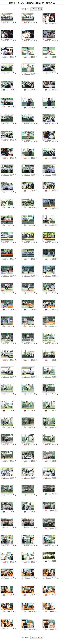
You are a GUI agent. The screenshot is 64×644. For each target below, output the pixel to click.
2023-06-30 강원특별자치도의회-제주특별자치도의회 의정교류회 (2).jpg (31, 22)
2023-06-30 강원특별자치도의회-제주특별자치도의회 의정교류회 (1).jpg (10, 22)
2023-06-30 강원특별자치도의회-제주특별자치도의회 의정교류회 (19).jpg (10, 123)
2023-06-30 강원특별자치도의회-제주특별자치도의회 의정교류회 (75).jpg (52, 427)
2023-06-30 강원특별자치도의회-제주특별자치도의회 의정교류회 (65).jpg (31, 377)
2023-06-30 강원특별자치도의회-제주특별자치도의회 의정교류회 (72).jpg (52, 411)
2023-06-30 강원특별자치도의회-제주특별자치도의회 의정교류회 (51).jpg (52, 293)
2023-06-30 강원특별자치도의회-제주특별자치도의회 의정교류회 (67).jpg (10, 394)
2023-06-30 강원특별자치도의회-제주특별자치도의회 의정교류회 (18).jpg (52, 108)
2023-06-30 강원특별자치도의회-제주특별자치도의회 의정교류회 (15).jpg (52, 90)
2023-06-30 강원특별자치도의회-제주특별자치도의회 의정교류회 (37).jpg (10, 225)
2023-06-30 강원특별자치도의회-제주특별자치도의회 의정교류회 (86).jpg (31, 495)
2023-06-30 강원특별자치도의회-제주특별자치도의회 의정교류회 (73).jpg (10, 427)
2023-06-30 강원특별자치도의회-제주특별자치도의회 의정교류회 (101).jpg (52, 561)
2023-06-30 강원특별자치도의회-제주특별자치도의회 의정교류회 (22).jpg (10, 140)
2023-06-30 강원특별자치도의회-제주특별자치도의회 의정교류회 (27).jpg (52, 158)
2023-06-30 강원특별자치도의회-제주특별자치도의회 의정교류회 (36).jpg (52, 209)
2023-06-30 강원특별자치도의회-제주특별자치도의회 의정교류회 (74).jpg (31, 427)
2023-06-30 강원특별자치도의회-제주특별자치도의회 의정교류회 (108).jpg (10, 612)
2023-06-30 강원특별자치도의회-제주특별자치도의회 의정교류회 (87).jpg (52, 494)
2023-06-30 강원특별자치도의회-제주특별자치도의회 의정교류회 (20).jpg (31, 123)
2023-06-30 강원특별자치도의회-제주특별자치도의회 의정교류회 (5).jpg (31, 40)
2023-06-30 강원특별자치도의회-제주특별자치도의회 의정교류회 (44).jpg (31, 259)
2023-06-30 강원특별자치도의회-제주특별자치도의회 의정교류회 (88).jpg (10, 512)
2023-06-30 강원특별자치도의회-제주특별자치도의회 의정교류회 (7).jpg (10, 57)
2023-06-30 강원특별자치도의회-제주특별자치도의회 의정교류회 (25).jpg (10, 158)
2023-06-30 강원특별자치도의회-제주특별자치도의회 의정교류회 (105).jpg (10, 595)
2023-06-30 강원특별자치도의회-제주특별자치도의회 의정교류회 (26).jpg (31, 158)
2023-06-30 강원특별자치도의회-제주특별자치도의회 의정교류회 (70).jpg (10, 411)
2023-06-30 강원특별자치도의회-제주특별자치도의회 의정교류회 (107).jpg (52, 595)
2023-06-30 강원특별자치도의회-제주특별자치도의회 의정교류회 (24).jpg (52, 141)
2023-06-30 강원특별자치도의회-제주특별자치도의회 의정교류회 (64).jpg (10, 377)
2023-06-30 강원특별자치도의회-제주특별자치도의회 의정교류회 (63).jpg (52, 360)
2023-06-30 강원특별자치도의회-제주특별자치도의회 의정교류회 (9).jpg (52, 57)
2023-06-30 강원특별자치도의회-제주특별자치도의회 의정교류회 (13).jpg (10, 90)
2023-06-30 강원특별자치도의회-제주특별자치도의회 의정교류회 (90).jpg (52, 510)
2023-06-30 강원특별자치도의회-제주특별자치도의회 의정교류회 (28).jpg (10, 175)
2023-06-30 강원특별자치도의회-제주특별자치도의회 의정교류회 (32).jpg (31, 191)
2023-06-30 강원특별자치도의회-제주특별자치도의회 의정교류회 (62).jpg (31, 360)
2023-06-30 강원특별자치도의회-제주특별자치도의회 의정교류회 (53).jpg (31, 310)
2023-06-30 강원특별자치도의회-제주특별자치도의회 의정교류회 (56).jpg (31, 326)
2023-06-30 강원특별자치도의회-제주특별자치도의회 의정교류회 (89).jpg (31, 512)
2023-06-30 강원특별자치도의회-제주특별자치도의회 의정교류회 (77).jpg (31, 444)
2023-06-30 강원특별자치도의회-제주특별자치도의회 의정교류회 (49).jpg (10, 293)
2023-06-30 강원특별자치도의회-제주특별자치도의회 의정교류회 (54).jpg (52, 310)
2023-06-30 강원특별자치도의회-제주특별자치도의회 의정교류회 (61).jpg (10, 360)
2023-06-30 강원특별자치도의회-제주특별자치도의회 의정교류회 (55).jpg (10, 326)
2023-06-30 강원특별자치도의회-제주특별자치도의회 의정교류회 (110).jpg (52, 612)
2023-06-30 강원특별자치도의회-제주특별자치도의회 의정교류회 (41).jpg (31, 242)
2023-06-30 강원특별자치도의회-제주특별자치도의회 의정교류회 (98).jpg (52, 545)
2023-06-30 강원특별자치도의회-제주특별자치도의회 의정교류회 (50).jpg (31, 293)
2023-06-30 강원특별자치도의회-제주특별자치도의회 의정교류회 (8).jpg (31, 57)
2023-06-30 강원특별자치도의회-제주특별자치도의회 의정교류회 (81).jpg (52, 461)
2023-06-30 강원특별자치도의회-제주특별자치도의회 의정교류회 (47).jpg (31, 276)
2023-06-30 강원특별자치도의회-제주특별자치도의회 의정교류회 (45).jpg (52, 259)
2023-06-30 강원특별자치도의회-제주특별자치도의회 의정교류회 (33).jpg (52, 191)
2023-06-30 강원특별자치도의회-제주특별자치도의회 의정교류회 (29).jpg (31, 175)
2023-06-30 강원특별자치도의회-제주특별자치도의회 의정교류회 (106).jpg (31, 595)
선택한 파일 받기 (37, 9)
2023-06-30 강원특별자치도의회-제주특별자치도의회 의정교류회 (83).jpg (31, 478)
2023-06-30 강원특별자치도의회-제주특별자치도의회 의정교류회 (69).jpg (52, 394)
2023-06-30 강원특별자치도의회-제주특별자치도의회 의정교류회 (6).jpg (52, 40)
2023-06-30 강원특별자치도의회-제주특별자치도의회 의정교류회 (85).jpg (10, 495)
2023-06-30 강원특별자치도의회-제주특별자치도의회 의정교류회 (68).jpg (31, 394)
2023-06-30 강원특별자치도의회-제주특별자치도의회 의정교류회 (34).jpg (10, 207)
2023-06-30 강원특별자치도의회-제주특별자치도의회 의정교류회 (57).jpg (52, 326)
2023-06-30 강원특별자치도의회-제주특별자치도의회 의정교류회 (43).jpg (10, 259)
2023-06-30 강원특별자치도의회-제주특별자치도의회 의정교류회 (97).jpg (31, 545)
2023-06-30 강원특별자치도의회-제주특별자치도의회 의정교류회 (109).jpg (31, 612)
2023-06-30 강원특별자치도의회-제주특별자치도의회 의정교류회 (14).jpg (31, 90)
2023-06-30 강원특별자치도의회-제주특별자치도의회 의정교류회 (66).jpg (52, 377)
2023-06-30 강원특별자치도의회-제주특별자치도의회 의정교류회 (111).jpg (10, 628)
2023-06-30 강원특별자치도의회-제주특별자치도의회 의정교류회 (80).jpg (31, 461)
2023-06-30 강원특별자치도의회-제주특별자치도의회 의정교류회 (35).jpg (31, 207)
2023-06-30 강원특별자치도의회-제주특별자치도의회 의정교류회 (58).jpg (10, 343)
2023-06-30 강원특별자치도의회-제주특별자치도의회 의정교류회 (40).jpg (10, 242)
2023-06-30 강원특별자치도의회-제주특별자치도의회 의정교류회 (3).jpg (52, 23)
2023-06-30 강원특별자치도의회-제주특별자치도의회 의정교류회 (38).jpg (31, 225)
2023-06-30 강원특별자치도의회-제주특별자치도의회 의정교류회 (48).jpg (52, 276)
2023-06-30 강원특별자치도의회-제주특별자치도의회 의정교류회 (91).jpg (10, 527)
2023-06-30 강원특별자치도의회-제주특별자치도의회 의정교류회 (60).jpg (52, 343)
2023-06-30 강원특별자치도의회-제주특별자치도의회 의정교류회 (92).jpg (31, 527)
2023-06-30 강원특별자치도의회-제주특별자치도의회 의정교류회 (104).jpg (52, 578)
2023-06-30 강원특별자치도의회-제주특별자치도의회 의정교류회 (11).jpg (31, 74)
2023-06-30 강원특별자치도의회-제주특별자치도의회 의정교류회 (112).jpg (31, 629)
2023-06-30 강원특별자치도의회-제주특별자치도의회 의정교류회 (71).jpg (31, 411)
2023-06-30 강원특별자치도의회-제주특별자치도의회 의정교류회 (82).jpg (10, 478)
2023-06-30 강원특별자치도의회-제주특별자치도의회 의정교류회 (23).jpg (31, 141)
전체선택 (26, 9)
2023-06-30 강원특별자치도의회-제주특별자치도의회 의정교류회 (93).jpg (52, 528)
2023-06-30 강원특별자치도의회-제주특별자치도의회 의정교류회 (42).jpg (52, 242)
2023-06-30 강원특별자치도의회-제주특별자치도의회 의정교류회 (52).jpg (10, 310)
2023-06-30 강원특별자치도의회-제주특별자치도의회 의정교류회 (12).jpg (52, 73)
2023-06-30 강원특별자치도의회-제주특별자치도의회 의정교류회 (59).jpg (31, 343)
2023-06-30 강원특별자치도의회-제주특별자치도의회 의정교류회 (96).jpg (10, 545)
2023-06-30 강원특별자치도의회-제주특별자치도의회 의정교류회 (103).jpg (31, 578)
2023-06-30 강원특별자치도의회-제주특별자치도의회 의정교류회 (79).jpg (10, 461)
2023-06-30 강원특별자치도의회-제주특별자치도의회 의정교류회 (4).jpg (10, 40)
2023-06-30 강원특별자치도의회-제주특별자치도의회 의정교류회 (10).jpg (10, 73)
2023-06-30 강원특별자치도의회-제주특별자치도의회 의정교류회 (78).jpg (52, 444)
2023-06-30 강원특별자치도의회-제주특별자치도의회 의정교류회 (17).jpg (31, 108)
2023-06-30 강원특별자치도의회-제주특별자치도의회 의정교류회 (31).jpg (10, 192)
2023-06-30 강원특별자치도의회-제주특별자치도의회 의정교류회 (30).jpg (52, 175)
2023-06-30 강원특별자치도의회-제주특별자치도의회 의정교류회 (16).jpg (10, 106)
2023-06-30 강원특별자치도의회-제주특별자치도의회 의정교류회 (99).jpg (10, 562)
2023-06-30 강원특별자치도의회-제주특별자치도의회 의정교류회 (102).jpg (10, 578)
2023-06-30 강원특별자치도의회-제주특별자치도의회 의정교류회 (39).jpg (52, 225)
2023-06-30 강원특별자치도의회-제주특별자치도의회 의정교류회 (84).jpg (52, 478)
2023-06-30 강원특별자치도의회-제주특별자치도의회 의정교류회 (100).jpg (31, 562)
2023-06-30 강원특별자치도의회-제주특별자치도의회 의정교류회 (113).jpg (52, 629)
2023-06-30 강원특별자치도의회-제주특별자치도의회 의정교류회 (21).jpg (52, 123)
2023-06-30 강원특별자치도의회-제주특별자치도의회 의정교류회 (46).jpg (10, 276)
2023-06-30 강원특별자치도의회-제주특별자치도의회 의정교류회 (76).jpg (10, 444)
